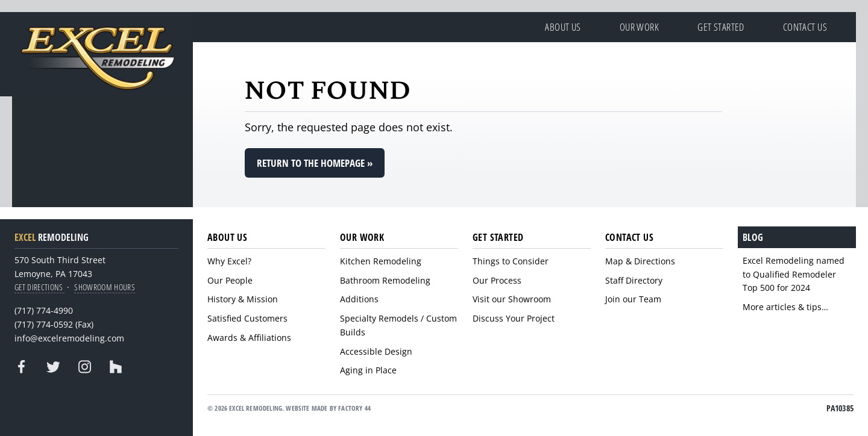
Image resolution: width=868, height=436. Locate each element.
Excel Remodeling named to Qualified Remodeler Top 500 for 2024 (794, 274)
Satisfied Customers (247, 318)
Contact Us (805, 27)
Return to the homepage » (315, 163)
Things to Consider (511, 261)
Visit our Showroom (512, 299)
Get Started (721, 27)
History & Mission (243, 299)
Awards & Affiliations (249, 338)
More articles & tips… (785, 307)
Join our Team (633, 299)
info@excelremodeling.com (69, 338)
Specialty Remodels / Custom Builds (398, 325)
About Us (563, 27)
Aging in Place (368, 370)
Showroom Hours (105, 287)
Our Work (639, 27)
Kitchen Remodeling (381, 261)
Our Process (497, 280)
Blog (753, 237)
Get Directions (39, 287)
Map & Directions (640, 261)
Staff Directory (634, 280)
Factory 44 (354, 408)
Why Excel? (229, 261)
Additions (359, 299)
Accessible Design (376, 351)
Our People (230, 280)
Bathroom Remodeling (385, 280)
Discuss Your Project (514, 318)
